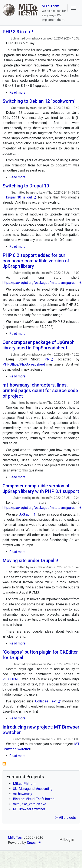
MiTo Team (50, 6)
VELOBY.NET (12, 679)
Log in (67, 840)
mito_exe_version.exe (30, 804)
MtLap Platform (25, 784)
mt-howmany (23, 794)
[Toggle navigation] (73, 8)
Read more (17, 92)
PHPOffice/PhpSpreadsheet (24, 364)
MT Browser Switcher (29, 809)
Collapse (48, 701)
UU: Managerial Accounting (33, 789)
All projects (65, 818)
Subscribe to (4, 764)
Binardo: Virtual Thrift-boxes (34, 799)
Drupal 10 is (21, 197)
